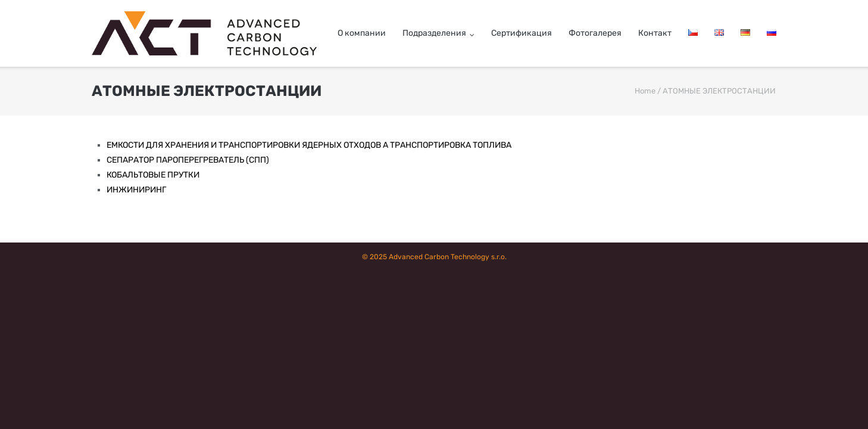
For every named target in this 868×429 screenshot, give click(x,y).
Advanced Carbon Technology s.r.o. (448, 257)
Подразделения (434, 33)
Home (645, 91)
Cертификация (522, 33)
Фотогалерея (595, 33)
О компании (362, 33)
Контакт (655, 33)
